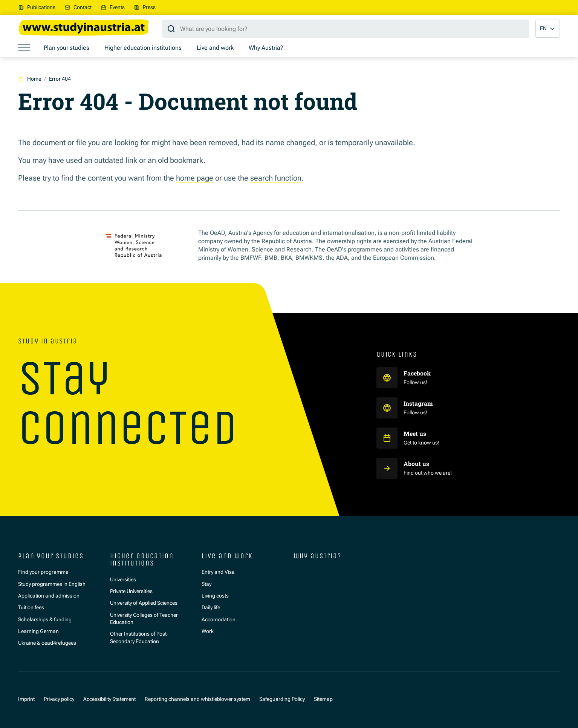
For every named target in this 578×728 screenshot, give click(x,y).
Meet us (415, 434)
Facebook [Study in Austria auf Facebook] (418, 373)
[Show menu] (24, 48)
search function (276, 178)
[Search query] (346, 29)
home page (195, 178)
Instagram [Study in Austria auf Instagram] (419, 403)
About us (416, 464)
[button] (548, 29)
